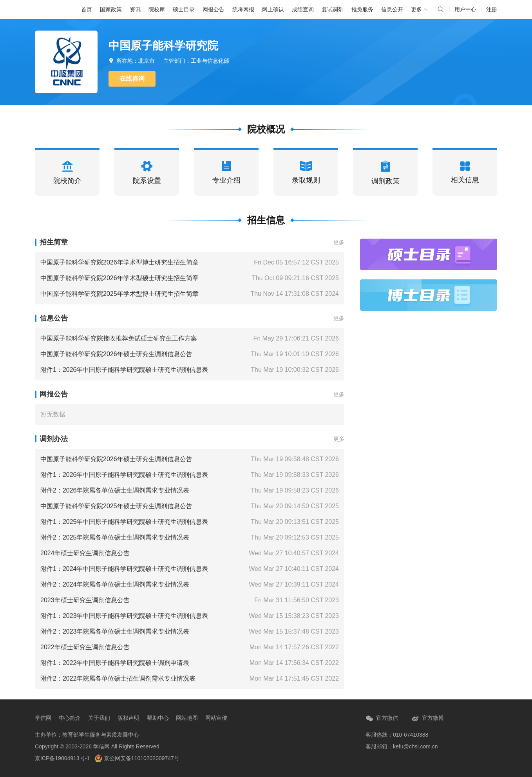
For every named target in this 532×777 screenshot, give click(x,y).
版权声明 (128, 718)
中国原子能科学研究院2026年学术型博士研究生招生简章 (119, 262)
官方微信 (382, 718)
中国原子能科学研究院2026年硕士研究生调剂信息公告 (116, 354)
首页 (87, 9)
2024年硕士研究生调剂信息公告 (85, 553)
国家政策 (111, 9)
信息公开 (392, 9)
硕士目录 (184, 9)
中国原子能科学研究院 (163, 46)
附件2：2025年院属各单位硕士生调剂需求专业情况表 (115, 537)
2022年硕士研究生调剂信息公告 (85, 647)
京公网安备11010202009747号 (137, 758)
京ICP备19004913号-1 (62, 758)
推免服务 (362, 9)
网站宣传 (216, 718)
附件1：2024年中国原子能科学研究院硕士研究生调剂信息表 (124, 569)
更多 (339, 242)
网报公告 (214, 9)
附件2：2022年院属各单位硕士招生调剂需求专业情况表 (118, 678)
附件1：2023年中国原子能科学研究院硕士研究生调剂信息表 (124, 616)
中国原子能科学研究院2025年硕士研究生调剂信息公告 (116, 506)
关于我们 (99, 718)
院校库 (157, 9)
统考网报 (243, 9)
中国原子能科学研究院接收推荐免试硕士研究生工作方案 (119, 338)
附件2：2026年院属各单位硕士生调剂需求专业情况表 (115, 490)
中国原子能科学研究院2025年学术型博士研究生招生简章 (119, 294)
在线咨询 (132, 79)
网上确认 (273, 9)
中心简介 (70, 718)
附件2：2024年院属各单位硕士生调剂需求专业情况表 (115, 584)
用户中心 (465, 9)
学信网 (43, 718)
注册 (492, 9)
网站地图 (187, 718)
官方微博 (428, 718)
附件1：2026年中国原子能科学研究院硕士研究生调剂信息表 (124, 370)
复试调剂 (333, 9)
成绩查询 (303, 9)
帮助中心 (158, 718)
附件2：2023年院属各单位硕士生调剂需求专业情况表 (115, 631)
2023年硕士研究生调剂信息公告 (85, 600)
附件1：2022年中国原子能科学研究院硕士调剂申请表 (115, 663)
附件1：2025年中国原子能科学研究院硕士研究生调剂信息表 (124, 522)
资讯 (135, 9)
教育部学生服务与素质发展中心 (101, 735)
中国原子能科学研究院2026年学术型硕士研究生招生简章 (119, 278)
